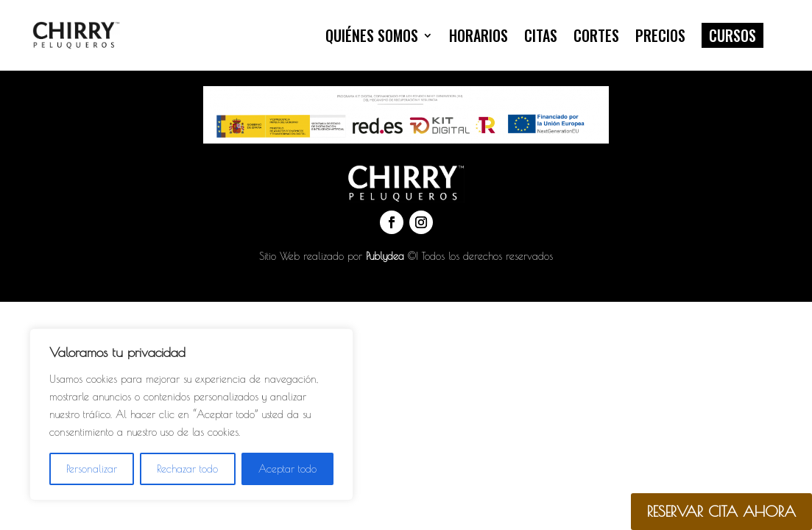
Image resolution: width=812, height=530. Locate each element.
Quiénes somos (372, 35)
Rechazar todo (187, 469)
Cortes (596, 35)
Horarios (479, 35)
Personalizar (92, 469)
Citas (541, 35)
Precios (660, 35)
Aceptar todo (287, 469)
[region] (191, 414)
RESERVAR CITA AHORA (721, 511)
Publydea (385, 256)
